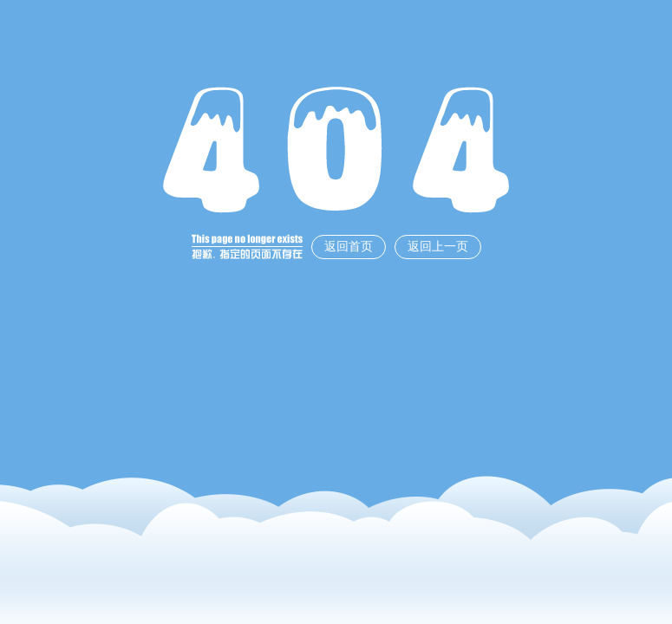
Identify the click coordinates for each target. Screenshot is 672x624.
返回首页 (349, 247)
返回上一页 (438, 247)
